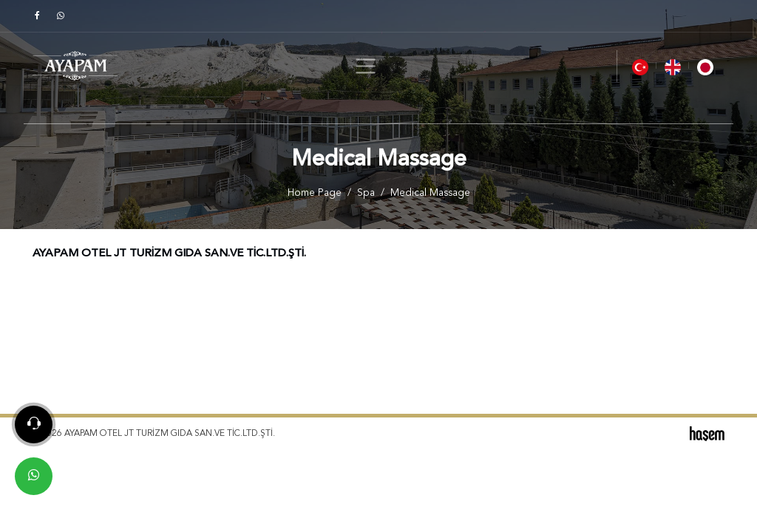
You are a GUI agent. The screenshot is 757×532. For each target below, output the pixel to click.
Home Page (315, 193)
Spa (366, 193)
